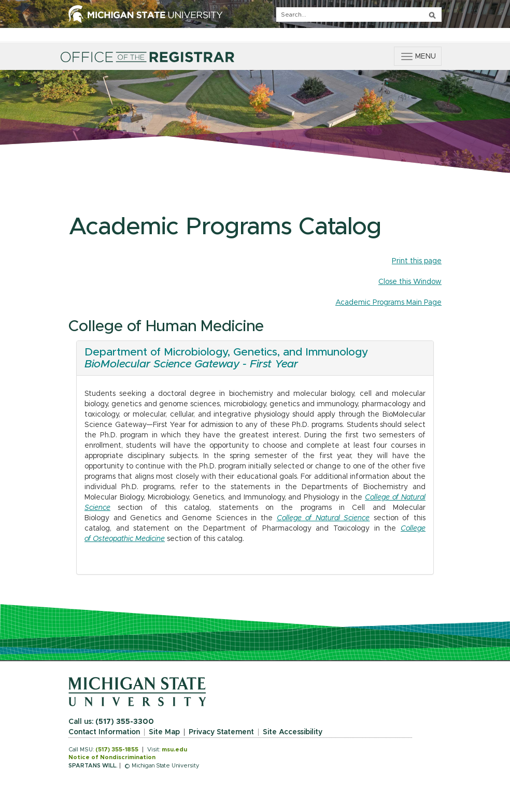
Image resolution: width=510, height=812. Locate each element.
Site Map (164, 732)
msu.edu (174, 750)
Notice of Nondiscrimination (112, 757)
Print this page (417, 261)
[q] (359, 15)
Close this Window (410, 282)
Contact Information (104, 732)
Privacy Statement (221, 732)
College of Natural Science (323, 518)
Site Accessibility (293, 732)
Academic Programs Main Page (388, 303)
